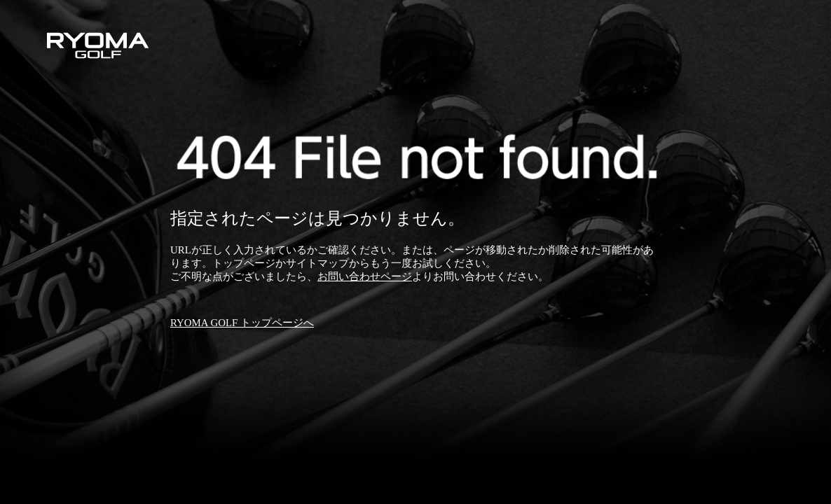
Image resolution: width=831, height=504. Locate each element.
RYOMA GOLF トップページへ (242, 323)
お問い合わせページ (365, 276)
